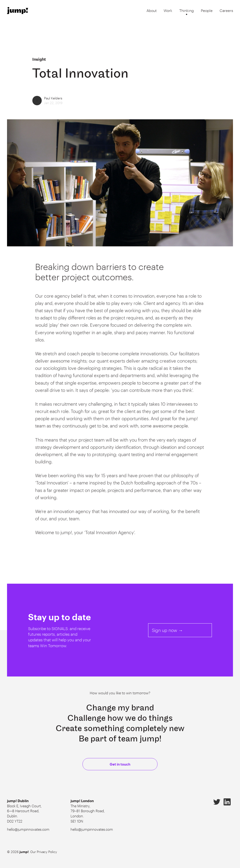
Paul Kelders (53, 98)
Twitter (217, 802)
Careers (226, 10)
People (207, 10)
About (152, 10)
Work (168, 10)
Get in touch (120, 764)
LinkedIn (227, 802)
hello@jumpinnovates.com (28, 829)
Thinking (187, 10)
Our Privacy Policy (44, 852)
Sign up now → (167, 630)
